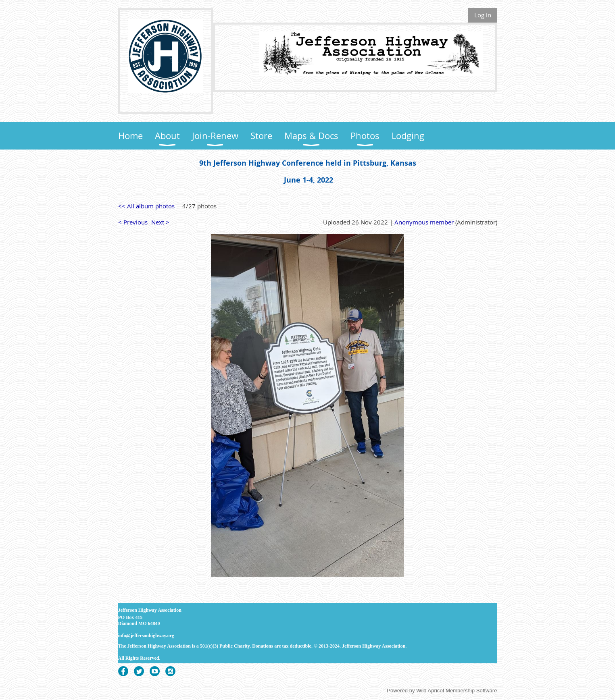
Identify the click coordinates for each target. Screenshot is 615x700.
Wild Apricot (430, 691)
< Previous (133, 222)
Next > (160, 222)
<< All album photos (146, 206)
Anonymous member (424, 222)
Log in (483, 15)
